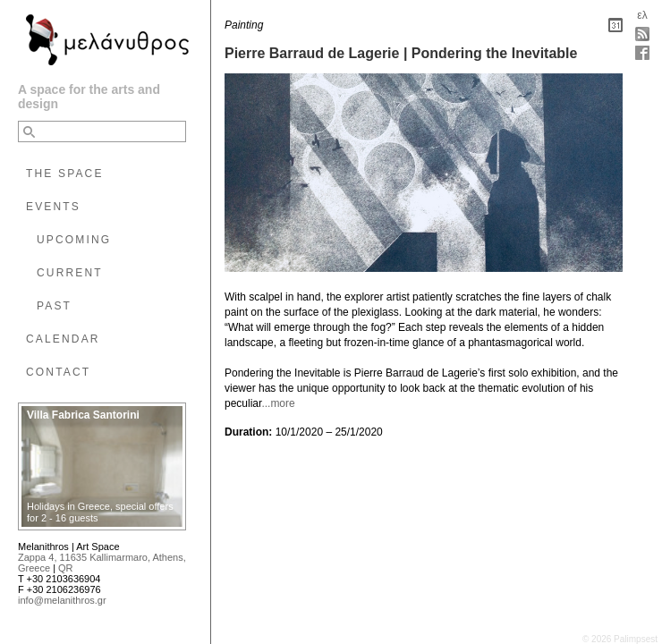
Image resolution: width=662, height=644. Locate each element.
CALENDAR (63, 339)
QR (66, 568)
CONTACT (58, 372)
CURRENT (70, 273)
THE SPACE (65, 174)
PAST (54, 306)
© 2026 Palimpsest (620, 639)
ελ (642, 15)
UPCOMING (74, 240)
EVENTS (53, 207)
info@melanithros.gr (62, 600)
